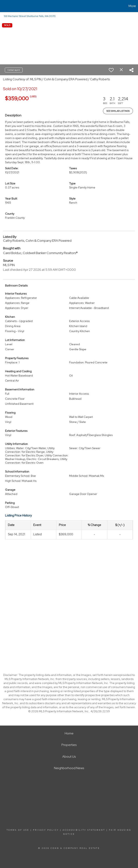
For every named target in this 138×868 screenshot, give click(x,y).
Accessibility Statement (84, 830)
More (132, 6)
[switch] (111, 70)
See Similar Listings (118, 111)
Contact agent (14, 70)
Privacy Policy (46, 830)
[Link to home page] (5, 6)
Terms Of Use (18, 830)
